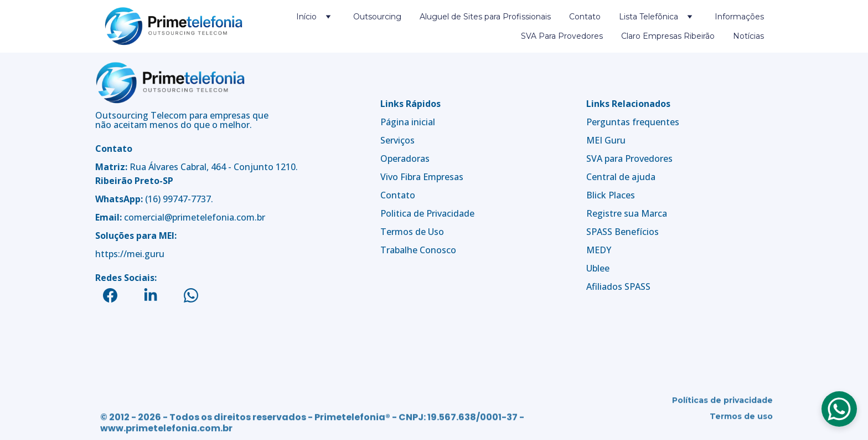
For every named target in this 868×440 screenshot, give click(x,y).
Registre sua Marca (627, 214)
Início (306, 17)
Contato (585, 17)
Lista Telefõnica (649, 17)
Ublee (598, 269)
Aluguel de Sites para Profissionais (485, 17)
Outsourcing (377, 17)
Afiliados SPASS (618, 287)
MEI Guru (606, 141)
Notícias (748, 36)
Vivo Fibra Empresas (422, 177)
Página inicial (408, 122)
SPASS (599, 232)
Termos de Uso (412, 232)
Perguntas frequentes (633, 122)
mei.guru (146, 254)
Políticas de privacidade (722, 402)
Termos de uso (741, 418)
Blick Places (611, 196)
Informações (739, 17)
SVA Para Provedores (562, 36)
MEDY (599, 250)
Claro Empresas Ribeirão (668, 36)
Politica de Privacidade (427, 213)
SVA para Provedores (629, 159)
